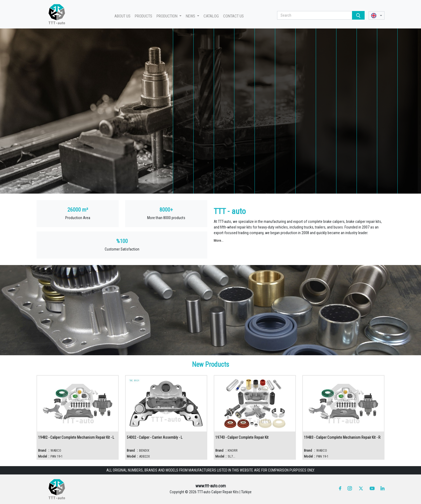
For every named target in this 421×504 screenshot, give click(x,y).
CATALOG (211, 16)
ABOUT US (122, 16)
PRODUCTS (144, 16)
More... (219, 240)
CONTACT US (233, 16)
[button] (377, 15)
